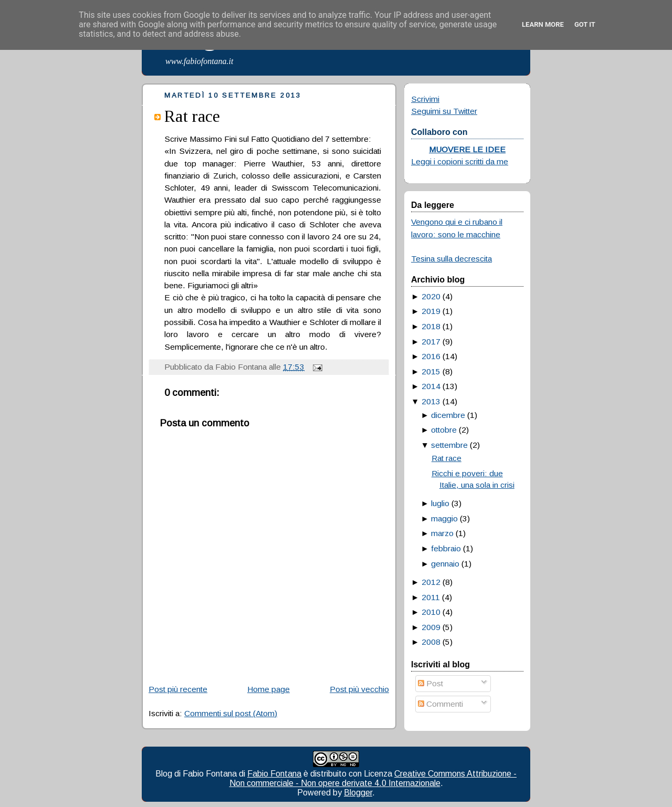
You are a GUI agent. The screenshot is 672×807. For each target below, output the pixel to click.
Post (430, 683)
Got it (585, 24)
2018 (431, 326)
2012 (431, 582)
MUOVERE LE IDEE (467, 149)
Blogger (358, 793)
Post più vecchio (359, 689)
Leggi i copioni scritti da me (460, 161)
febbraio (446, 548)
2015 (431, 371)
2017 (431, 342)
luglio (440, 503)
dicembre (448, 415)
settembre (449, 445)
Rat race (192, 116)
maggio (444, 518)
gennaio (445, 564)
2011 (431, 597)
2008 (431, 642)
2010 (431, 612)
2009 (431, 627)
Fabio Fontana (274, 774)
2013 (431, 401)
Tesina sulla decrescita (451, 259)
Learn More (543, 24)
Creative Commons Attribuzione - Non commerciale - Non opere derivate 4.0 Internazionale (373, 778)
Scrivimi (425, 99)
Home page (269, 689)
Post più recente (178, 689)
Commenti (440, 704)
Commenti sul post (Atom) (231, 713)
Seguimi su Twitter (444, 111)
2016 (431, 356)
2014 (431, 386)
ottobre (444, 430)
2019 (431, 311)
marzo (442, 533)
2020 (431, 296)
